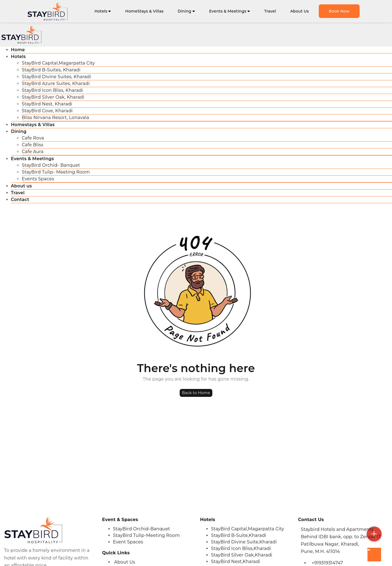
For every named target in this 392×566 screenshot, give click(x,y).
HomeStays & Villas (144, 11)
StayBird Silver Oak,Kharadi (242, 555)
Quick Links (116, 553)
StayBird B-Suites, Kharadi (51, 70)
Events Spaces (38, 179)
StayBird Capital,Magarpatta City (58, 63)
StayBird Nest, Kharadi (47, 104)
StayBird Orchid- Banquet (51, 165)
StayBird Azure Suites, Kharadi (56, 83)
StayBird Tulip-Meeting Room (146, 535)
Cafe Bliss (33, 145)
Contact (20, 200)
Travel (270, 11)
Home (18, 50)
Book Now (339, 11)
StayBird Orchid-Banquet (141, 529)
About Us (299, 11)
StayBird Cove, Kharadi (47, 111)
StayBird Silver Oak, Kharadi (53, 97)
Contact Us (311, 520)
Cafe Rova (33, 138)
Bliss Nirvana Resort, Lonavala (55, 118)
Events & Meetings (229, 11)
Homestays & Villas (33, 125)
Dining (186, 11)
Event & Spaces (120, 520)
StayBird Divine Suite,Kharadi (244, 542)
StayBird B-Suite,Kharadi (239, 535)
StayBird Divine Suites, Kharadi (56, 77)
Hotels (103, 11)
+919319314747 (327, 563)
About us (21, 186)
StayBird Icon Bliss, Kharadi (52, 90)
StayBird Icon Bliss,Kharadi (241, 548)
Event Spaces (128, 542)
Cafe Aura (33, 152)
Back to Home (196, 393)
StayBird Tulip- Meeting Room (56, 172)
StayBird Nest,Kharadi (236, 562)
